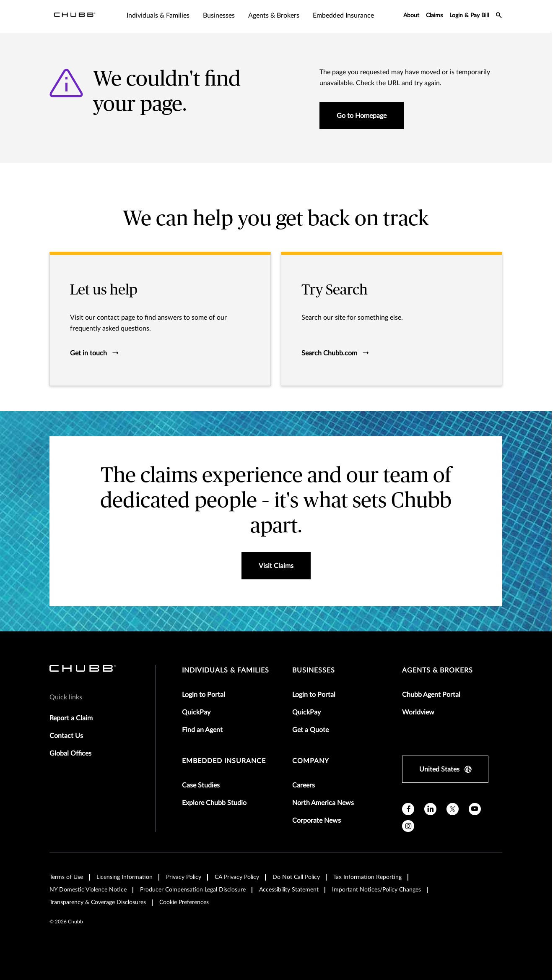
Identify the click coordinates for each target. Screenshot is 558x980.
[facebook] (408, 809)
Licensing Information (125, 877)
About (411, 16)
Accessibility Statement (289, 890)
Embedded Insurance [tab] (343, 16)
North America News (323, 803)
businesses (314, 670)
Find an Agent (202, 730)
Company (311, 761)
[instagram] (408, 826)
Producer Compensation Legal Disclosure (193, 890)
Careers (304, 785)
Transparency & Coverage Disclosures (98, 902)
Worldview (418, 712)
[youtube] (475, 809)
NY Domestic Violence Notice (88, 890)
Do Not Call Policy (296, 877)
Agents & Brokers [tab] (274, 16)
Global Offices (70, 753)
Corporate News (317, 821)
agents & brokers (437, 670)
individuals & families (226, 670)
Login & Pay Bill (469, 16)
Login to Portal (204, 695)
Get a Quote (310, 730)
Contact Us (66, 736)
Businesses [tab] (219, 16)
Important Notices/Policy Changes (376, 890)
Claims (434, 16)
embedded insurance (224, 761)
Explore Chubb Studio (214, 803)
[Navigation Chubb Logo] (75, 16)
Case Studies (201, 785)
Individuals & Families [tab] (158, 16)
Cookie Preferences (184, 902)
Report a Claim (71, 718)
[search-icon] (499, 16)
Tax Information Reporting (367, 877)
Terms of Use (66, 877)
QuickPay (196, 712)
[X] (453, 809)
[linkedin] (430, 809)
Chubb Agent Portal (431, 695)
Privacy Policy (184, 877)
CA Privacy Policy (237, 877)
